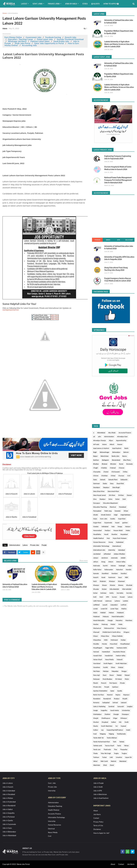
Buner (121, 464)
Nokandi (120, 659)
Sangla (95, 710)
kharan (105, 585)
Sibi (120, 722)
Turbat (104, 757)
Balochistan (105, 456)
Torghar (124, 753)
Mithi (106, 640)
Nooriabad (97, 663)
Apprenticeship (121, 440)
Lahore (25, 545)
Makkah (103, 613)
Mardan (96, 624)
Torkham (96, 757)
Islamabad (122, 550)
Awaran (120, 444)
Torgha (116, 753)
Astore (104, 444)
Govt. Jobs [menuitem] (38, 4)
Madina (124, 609)
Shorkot (96, 722)
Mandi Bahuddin (99, 620)
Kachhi (105, 566)
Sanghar (130, 706)
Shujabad (105, 722)
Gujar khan (122, 519)
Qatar (112, 691)
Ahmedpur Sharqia (100, 440)
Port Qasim (113, 683)
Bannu (125, 456)
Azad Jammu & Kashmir (101, 448)
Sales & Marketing (99, 706)
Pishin (127, 679)
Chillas (125, 472)
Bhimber (113, 464)
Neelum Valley (121, 656)
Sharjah (96, 718)
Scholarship (126, 710)
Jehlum (96, 562)
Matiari (113, 624)
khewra (121, 585)
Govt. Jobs (104, 519)
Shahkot (107, 714)
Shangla (116, 714)
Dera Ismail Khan (113, 491)
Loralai (95, 609)
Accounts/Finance (125, 433)
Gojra (95, 519)
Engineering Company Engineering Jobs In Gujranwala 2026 (118, 157)
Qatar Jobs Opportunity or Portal (49, 43)
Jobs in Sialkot (8, 809)
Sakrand (124, 703)
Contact (96, 818)
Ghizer (126, 511)
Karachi (96, 577)
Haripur (128, 526)
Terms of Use (98, 825)
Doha (110, 499)
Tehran (126, 746)
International (117, 546)
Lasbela (125, 601)
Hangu (120, 526)
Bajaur (95, 456)
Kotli (95, 597)
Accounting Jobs (29, 45)
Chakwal (113, 468)
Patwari (127, 675)
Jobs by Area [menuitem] (71, 4)
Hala (113, 526)
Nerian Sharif (98, 659)
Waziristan (97, 765)
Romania (96, 703)
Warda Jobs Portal (23, 864)
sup (102, 730)
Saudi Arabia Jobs (61, 41)
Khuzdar (96, 589)
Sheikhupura (106, 718)
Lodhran (124, 605)
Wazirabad (123, 761)
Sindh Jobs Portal (22, 43)
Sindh (108, 240)
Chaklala (104, 468)
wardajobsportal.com (11, 310)
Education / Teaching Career (20, 39)
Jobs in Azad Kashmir (101, 798)
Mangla (110, 620)
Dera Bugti (116, 487)
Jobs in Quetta (8, 820)
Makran (111, 613)
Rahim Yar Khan (99, 695)
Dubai (117, 499)
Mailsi (95, 613)
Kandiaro (115, 573)
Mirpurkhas (97, 640)
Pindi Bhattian (107, 679)
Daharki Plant (113, 480)
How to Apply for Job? (101, 833)
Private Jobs (35, 545)
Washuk (113, 761)
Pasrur (112, 675)
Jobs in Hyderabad (9, 802)
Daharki (103, 480)
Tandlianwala (121, 734)
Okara (113, 667)
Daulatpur (97, 487)
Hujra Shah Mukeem (120, 538)
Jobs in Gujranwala (9, 824)
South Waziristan (107, 726)
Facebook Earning (53, 37)
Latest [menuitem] (24, 4)
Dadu (95, 480)
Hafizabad (105, 526)
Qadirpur (115, 687)
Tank (115, 742)
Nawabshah (109, 656)
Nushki (105, 667)
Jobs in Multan (8, 798)
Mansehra (119, 620)
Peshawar (96, 679)
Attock (112, 444)
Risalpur (117, 699)
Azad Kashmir (117, 448)
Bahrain (126, 452)
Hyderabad (120, 542)
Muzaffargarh (98, 648)
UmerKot (119, 757)
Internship (112, 550)
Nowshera (97, 667)
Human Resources (99, 542)
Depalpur (106, 487)
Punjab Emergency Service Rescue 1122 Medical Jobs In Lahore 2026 (118, 280)
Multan (123, 640)
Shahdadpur (97, 714)
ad (94, 437)
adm (100, 437)
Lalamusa (108, 601)
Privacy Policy (98, 822)
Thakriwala (107, 749)
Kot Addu (120, 593)
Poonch (104, 683)
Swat (95, 734)
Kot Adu (129, 593)
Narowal (96, 652)
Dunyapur (97, 503)
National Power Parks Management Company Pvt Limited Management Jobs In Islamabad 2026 (118, 180)
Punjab (44, 545)
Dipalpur (102, 499)
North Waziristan (121, 663)
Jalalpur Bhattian (119, 554)
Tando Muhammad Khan (102, 742)
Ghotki (96, 515)
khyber (104, 589)
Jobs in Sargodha (8, 813)
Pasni (105, 675)
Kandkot (124, 573)
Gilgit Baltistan (125, 515)
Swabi (128, 730)
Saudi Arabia (115, 710)
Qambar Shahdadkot (100, 691)
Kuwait (122, 597)
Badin (126, 448)
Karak (103, 577)
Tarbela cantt (98, 746)
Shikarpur (124, 718)
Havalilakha (97, 534)
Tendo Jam (97, 749)
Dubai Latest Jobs (45, 39)
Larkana (117, 601)
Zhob (105, 765)
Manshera (129, 620)
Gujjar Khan (97, 523)
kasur (120, 577)
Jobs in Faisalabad (9, 794)
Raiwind (110, 695)
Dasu (112, 483)
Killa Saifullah (127, 589)
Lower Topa (114, 609)
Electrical (113, 507)
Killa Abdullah (114, 589)
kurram (114, 597)
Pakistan (106, 671)
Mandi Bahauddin (118, 616)
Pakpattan (115, 671)
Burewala (129, 464)
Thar (116, 749)
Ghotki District (106, 515)
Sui (117, 726)
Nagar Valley (109, 648)
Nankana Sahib (122, 648)
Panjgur (124, 671)
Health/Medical (98, 538)
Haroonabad (97, 530)
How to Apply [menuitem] (111, 4)
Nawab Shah (98, 656)
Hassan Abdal (118, 530)
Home (5, 13)
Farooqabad (97, 511)
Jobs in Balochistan (100, 794)
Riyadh (125, 699)
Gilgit (116, 515)
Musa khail (114, 644)
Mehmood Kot (109, 628)
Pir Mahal (119, 679)
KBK (127, 577)
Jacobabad (97, 554)
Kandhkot (105, 573)
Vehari (95, 761)
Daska (105, 483)
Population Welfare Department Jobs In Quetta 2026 (119, 32)
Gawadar (118, 511)
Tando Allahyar (112, 738)
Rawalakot (97, 699)
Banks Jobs (115, 456)
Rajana (118, 695)
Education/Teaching (100, 507)
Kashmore (112, 577)
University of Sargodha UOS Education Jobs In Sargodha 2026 (74, 586)
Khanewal (121, 581)
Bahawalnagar (105, 452)
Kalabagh (122, 566)
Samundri (121, 706)
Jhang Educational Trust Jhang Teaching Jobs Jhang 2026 (116, 269)
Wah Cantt (104, 761)
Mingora (126, 632)
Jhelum (111, 562)
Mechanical (97, 628)
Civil (129, 476)
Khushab (129, 585)
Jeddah (123, 558)
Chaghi (96, 468)
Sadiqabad (106, 703)
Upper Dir (128, 757)
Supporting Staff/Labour (115, 730)
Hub (108, 538)
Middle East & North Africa (111, 632)
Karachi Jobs (71, 37)
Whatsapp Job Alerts (17, 41)
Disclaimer (97, 829)
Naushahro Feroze (119, 652)
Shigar (115, 718)
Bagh (95, 452)
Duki (124, 499)
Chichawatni (116, 472)
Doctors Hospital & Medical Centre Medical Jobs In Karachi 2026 (118, 168)
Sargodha (104, 710)
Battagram (105, 460)
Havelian (114, 534)
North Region (108, 663)
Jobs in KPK (98, 791)
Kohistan (103, 593)
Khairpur (112, 581)
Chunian (121, 476)
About (96, 811)
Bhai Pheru (127, 460)
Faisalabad (123, 507)
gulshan (125, 523)
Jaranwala (114, 558)
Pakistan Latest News (40, 41)
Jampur (96, 558)
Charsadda (97, 472)
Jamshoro (105, 558)
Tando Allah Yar (98, 738)
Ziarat (112, 765)
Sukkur (96, 730)
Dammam (96, 483)
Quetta (120, 691)
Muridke (96, 644)
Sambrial (111, 706)
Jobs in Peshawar (9, 817)
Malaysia (106, 616)
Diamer (129, 495)
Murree (104, 644)
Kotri (101, 597)
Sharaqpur (125, 714)
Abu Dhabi (112, 433)
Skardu (96, 726)
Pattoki (119, 675)
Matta (120, 624)
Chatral (106, 472)
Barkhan (96, 460)
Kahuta (113, 566)
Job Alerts (97, 814)
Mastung (105, 624)
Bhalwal (105, 464)
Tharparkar (124, 749)
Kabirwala (97, 566)
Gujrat (117, 523)
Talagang (103, 734)
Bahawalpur (116, 452)
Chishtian (105, 476)
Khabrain (103, 581)
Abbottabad (101, 433)
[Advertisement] (113, 216)
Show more (84, 561)
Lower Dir (104, 609)
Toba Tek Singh (106, 753)
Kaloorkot (119, 570)
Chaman (122, 468)
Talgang (111, 734)
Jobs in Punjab (98, 783)
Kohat (95, 593)
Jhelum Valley (121, 562)
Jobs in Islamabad (9, 791)
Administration (13, 13)
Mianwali (96, 632)
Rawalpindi (107, 699)
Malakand (120, 613)
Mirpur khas (105, 636)
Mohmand (114, 640)
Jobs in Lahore (8, 783)
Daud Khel (120, 483)
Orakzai (121, 667)
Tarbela (122, 742)
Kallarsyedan (109, 570)
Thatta (95, 753)
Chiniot (96, 476)
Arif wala (96, 444)
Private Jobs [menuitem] (54, 4)
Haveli (106, 534)
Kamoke (96, 573)
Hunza (111, 542)
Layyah (105, 605)
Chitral (113, 476)
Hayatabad (124, 534)
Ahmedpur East (122, 437)
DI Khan (121, 495)
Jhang (103, 562)
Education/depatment (110, 503)
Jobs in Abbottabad (9, 835)
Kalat (130, 566)
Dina (95, 499)
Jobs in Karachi (8, 787)
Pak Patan (97, 671)
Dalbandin (124, 480)
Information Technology (101, 546)
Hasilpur (108, 530)
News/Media (109, 659)
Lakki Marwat (98, 601)
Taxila (119, 746)
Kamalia (129, 570)
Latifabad (96, 605)
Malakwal (96, 616)
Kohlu (112, 593)
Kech (95, 581)
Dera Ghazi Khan (99, 491)
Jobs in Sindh (98, 787)
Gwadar (96, 526)
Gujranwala (108, 523)
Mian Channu (122, 628)
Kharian (113, 585)
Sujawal (123, 726)
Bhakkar (96, 464)
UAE (111, 757)
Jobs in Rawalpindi (9, 806)
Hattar (128, 530)
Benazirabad (116, 460)
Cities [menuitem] (85, 4)
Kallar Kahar (97, 570)
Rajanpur (126, 695)
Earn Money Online (13, 37)
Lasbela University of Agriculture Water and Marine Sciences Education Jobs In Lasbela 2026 (44, 587)
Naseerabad (106, 652)
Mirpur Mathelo (117, 636)
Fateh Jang (108, 511)
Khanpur (96, 585)
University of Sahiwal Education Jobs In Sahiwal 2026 (15, 586)
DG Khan (112, 495)
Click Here (55, 315)
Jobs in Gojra (7, 828)
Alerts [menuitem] (95, 4)
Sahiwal (115, 703)
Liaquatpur (114, 605)
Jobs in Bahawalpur (9, 832)
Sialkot (113, 722)
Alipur (111, 440)
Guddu (113, 519)
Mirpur (96, 636)
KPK (119, 240)
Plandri (96, 683)
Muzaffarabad (125, 644)
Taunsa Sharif (110, 746)
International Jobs (99, 550)
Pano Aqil (96, 675)
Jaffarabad (107, 554)
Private (122, 683)
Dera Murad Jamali (100, 495)
